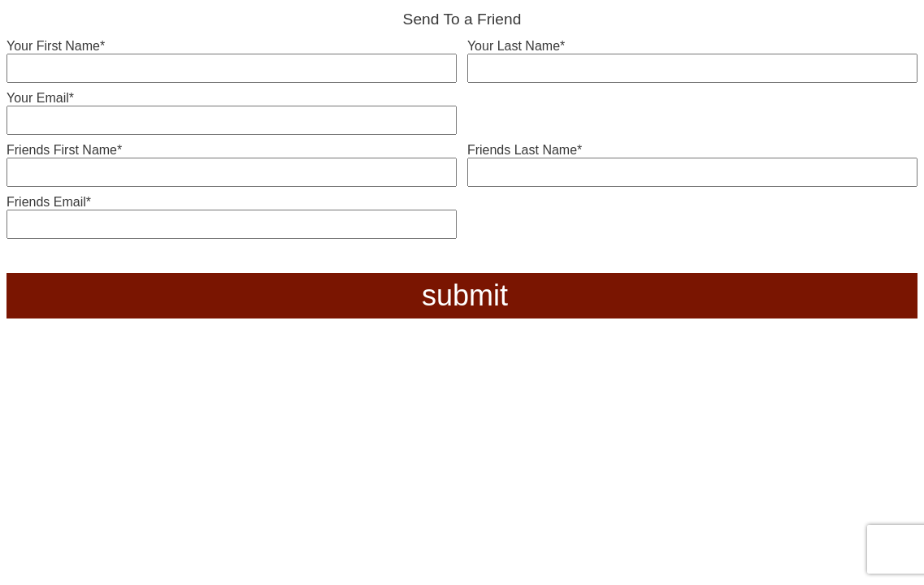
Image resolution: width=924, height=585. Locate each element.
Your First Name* (56, 46)
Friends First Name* (64, 150)
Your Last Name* (516, 46)
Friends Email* (49, 202)
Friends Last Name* (525, 150)
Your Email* (40, 98)
